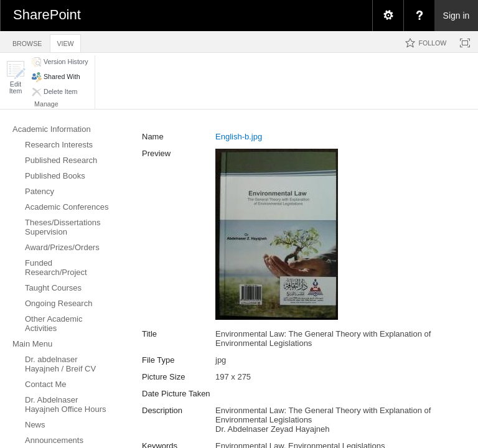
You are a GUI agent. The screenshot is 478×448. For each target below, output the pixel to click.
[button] (16, 77)
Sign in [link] (457, 16)
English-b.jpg (239, 137)
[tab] (27, 41)
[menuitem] (388, 16)
